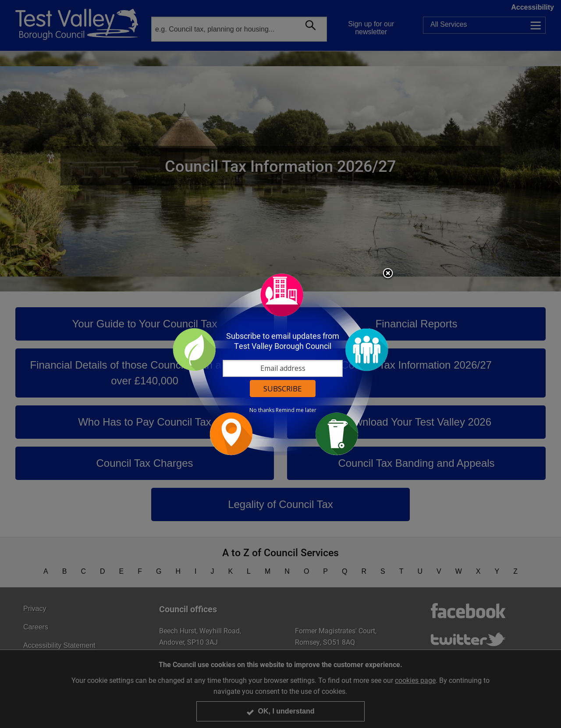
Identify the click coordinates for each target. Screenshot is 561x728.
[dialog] (280, 364)
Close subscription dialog (388, 274)
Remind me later (296, 410)
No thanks (262, 410)
